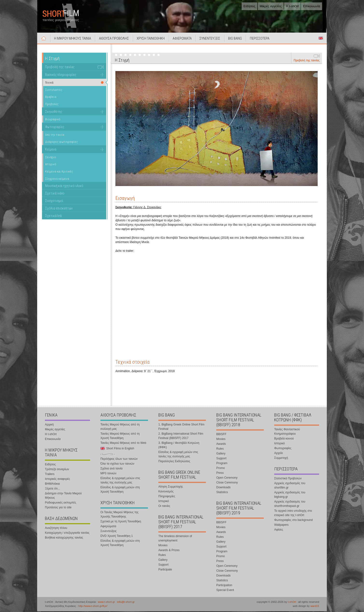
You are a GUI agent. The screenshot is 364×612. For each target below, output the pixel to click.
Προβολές (52, 105)
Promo (220, 469)
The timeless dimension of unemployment (175, 539)
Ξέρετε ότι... (52, 489)
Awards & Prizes (169, 551)
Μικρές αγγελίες (271, 6)
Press (220, 474)
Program (222, 464)
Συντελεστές (54, 90)
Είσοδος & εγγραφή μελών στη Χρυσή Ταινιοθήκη (120, 490)
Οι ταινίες (164, 507)
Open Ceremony (227, 478)
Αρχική (44, 39)
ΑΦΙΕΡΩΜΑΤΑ (184, 39)
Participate (165, 570)
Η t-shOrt (292, 6)
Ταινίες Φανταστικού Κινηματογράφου (287, 432)
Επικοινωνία (311, 6)
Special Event (225, 591)
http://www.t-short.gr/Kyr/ (93, 607)
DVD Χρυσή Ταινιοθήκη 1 (117, 537)
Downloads (223, 488)
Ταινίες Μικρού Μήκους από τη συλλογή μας (120, 427)
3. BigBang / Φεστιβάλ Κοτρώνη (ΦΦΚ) (179, 446)
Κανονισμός (166, 492)
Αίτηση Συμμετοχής (171, 487)
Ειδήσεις (249, 6)
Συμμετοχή (281, 459)
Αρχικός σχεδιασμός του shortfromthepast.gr (290, 504)
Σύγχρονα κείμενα (57, 179)
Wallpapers (281, 526)
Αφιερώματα (108, 527)
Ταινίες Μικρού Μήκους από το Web (123, 444)
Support (163, 565)
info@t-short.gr (126, 603)
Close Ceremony (227, 483)
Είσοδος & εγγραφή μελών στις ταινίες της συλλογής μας (120, 481)
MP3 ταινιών (108, 474)
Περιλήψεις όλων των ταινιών (119, 460)
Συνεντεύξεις (108, 532)
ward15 (315, 607)
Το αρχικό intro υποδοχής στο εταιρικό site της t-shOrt (293, 514)
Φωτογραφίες (55, 128)
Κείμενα (51, 150)
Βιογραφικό (53, 120)
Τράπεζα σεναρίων (57, 470)
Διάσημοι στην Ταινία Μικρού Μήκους (63, 496)
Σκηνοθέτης (54, 112)
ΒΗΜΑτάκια (52, 484)
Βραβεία (51, 97)
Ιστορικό (51, 165)
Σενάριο (51, 158)
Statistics (222, 493)
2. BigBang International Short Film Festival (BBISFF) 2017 (181, 437)
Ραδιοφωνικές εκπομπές (61, 503)
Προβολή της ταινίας (307, 61)
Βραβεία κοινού (284, 439)
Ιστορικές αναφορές (57, 480)
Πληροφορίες (167, 497)
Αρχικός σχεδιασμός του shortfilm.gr (290, 486)
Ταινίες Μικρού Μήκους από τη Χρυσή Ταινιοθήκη (120, 437)
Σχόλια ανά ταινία (112, 469)
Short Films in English (321, 39)
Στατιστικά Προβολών (288, 479)
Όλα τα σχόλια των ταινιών (117, 464)
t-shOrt (292, 603)
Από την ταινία (55, 135)
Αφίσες (279, 530)
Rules (162, 556)
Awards (221, 445)
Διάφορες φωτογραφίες (61, 142)
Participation (224, 586)
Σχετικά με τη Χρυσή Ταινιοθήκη (121, 522)
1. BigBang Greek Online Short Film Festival (181, 427)
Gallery (163, 561)
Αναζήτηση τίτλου (56, 529)
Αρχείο (279, 454)
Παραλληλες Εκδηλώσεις (174, 462)
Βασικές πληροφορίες (61, 75)
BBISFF (221, 435)
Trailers (50, 475)
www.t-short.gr (106, 603)
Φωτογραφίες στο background (293, 521)
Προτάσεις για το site (58, 508)
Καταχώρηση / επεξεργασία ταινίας (67, 533)
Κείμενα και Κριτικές (59, 172)
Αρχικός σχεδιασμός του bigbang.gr (290, 495)
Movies (163, 546)
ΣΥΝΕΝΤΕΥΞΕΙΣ (212, 39)
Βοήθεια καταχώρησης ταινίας (64, 538)
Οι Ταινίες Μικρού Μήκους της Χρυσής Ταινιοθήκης (119, 515)
